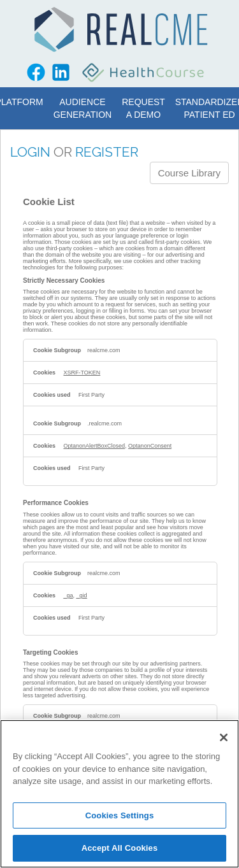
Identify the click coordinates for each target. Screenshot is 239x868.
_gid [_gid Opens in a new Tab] (82, 595)
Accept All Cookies (120, 848)
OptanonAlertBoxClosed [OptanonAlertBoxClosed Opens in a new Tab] (95, 446)
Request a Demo (143, 108)
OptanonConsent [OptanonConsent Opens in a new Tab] (150, 446)
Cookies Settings (120, 815)
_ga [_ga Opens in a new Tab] (69, 595)
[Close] (224, 737)
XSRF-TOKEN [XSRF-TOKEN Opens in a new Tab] (82, 373)
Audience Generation (83, 108)
